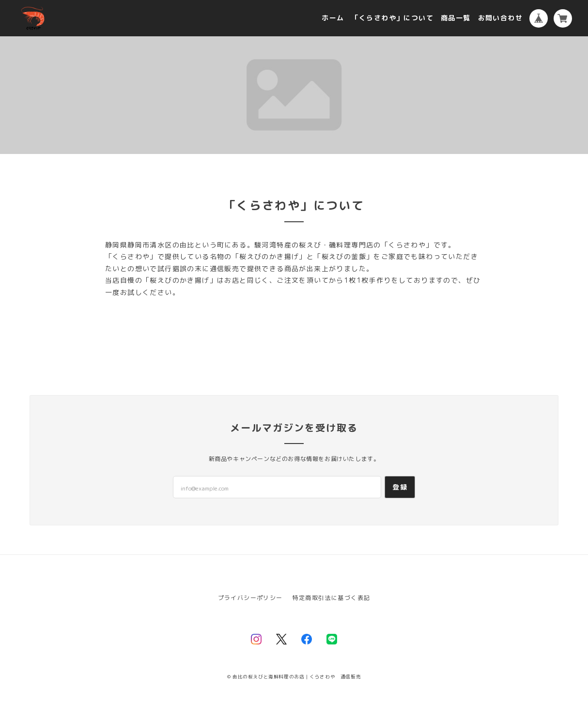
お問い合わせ (500, 18)
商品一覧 (456, 18)
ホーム (333, 18)
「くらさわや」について (393, 18)
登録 (400, 487)
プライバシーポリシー (250, 598)
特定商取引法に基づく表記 (332, 598)
